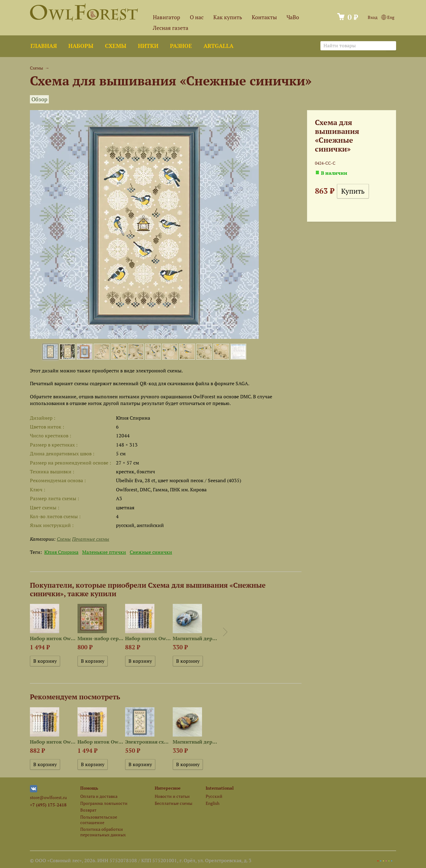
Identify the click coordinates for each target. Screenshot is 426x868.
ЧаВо (293, 17)
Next (225, 632)
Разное (181, 46)
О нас (197, 17)
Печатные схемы (91, 539)
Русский (214, 796)
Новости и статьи (172, 796)
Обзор (39, 99)
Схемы (116, 46)
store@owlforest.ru (48, 797)
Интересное (168, 788)
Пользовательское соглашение (99, 820)
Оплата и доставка (99, 796)
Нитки (148, 46)
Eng (388, 17)
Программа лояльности (104, 803)
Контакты (264, 17)
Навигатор (166, 17)
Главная (44, 46)
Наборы (81, 46)
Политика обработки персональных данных (103, 832)
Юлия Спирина (61, 552)
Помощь (89, 788)
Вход (373, 17)
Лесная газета (171, 28)
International (220, 788)
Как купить (228, 17)
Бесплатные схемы (173, 803)
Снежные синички (151, 552)
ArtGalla (218, 46)
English (213, 803)
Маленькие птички (104, 552)
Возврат (88, 810)
